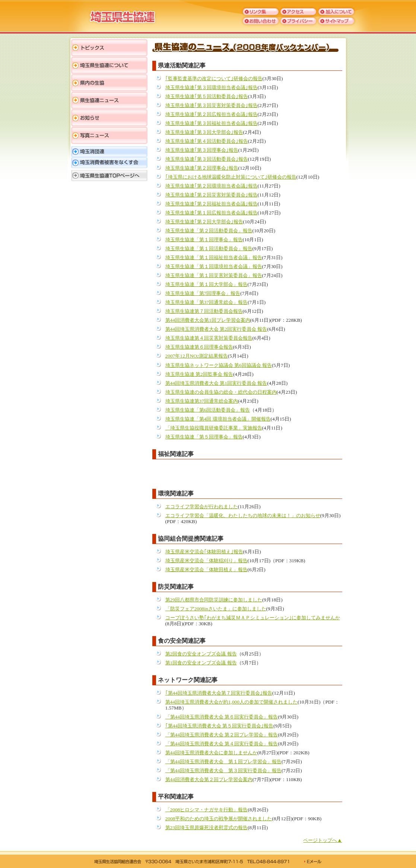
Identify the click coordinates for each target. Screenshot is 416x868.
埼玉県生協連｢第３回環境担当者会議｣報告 (212, 87)
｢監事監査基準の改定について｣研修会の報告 (214, 78)
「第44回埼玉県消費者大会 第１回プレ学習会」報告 (223, 762)
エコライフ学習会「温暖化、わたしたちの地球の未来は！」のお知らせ (243, 515)
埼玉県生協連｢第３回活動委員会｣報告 (207, 159)
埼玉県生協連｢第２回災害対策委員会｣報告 (212, 195)
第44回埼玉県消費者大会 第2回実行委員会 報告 (216, 329)
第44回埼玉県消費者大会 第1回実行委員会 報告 (216, 383)
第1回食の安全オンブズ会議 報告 (201, 663)
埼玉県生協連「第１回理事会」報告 (204, 240)
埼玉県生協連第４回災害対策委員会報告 (209, 338)
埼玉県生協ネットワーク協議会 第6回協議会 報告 (219, 365)
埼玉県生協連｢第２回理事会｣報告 (202, 168)
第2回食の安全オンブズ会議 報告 (201, 654)
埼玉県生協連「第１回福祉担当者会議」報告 (214, 257)
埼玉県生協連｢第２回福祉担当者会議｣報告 (212, 204)
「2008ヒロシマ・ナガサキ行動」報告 (207, 810)
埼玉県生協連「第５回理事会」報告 (204, 437)
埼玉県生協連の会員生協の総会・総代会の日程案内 (221, 392)
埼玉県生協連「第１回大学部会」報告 (207, 284)
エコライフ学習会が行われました (202, 507)
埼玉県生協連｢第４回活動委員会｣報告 (207, 141)
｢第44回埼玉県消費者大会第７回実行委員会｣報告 (219, 693)
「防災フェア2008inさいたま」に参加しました (216, 609)
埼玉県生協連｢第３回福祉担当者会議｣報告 (212, 123)
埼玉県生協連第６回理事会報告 (199, 347)
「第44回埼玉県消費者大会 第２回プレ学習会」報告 (222, 735)
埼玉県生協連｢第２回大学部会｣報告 (204, 222)
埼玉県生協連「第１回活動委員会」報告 (209, 249)
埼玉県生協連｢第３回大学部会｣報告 (204, 132)
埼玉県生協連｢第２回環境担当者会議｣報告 (212, 186)
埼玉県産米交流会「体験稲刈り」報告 (207, 561)
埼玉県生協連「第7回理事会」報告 (203, 293)
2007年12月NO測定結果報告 (197, 356)
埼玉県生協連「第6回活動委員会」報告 (208, 410)
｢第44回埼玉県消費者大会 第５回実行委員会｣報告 (220, 726)
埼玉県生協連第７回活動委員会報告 (204, 311)
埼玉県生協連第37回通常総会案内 (202, 401)
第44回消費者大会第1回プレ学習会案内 (208, 320)
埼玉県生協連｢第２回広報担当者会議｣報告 (212, 114)
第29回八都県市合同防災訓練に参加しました (214, 600)
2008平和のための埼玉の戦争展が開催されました (219, 819)
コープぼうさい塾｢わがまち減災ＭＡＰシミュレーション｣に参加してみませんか (253, 618)
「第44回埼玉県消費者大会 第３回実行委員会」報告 (223, 770)
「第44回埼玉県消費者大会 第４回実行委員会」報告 (222, 744)
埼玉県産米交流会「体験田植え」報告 (207, 570)
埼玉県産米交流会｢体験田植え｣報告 (204, 552)
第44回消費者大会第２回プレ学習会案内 (209, 779)
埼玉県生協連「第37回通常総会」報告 (207, 302)
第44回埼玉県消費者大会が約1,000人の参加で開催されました (231, 702)
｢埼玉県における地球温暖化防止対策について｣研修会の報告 (231, 177)
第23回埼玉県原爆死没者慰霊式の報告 (207, 828)
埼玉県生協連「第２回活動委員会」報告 (209, 231)
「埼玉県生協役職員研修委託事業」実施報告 (214, 428)
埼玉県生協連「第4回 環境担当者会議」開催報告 (218, 419)
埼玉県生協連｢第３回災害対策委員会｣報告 (212, 105)
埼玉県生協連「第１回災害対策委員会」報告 (214, 275)
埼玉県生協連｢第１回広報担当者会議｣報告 (212, 213)
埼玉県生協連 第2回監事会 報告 (199, 374)
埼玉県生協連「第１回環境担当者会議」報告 (214, 266)
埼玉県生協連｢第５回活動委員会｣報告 (207, 96)
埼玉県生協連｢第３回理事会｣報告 (202, 150)
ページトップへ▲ (323, 840)
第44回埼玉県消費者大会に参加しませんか (211, 753)
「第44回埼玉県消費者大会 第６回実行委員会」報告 (222, 717)
